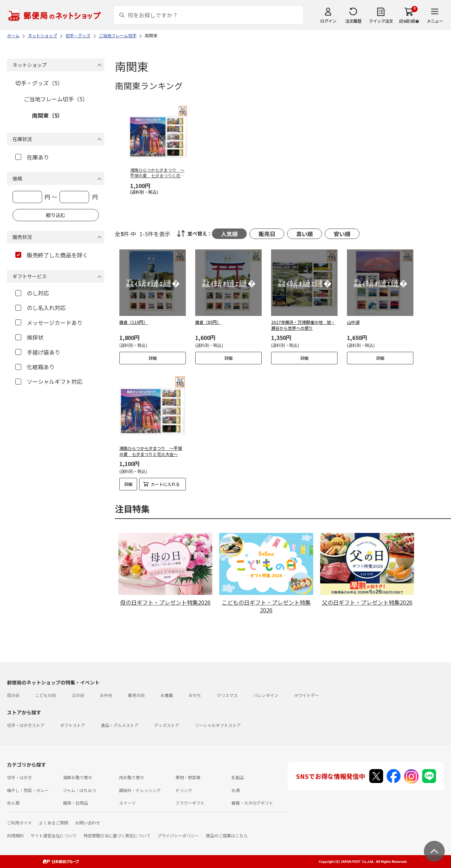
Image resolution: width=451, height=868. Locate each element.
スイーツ (127, 803)
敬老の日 (136, 695)
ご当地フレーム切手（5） (56, 99)
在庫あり (32, 157)
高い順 (304, 234)
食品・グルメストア (120, 725)
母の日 (13, 695)
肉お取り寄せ (132, 777)
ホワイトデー (307, 695)
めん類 (13, 803)
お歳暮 (167, 695)
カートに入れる (165, 484)
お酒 (236, 790)
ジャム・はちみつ (80, 790)
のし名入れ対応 (41, 308)
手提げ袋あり (38, 352)
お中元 (106, 695)
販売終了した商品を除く (52, 255)
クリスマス (227, 695)
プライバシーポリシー (178, 835)
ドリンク (184, 790)
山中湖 (353, 322)
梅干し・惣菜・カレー (28, 790)
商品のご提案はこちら (227, 835)
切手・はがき (19, 777)
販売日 (267, 234)
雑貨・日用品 (76, 803)
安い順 (342, 234)
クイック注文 (381, 21)
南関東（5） (48, 115)
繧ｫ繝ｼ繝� (409, 21)
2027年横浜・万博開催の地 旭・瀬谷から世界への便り (303, 325)
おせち (195, 695)
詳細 (153, 358)
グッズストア (167, 725)
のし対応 (32, 293)
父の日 (78, 695)
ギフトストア (73, 725)
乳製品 (238, 777)
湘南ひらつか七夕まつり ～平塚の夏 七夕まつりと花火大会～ (151, 451)
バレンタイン (266, 695)
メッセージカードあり (49, 323)
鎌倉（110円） (133, 322)
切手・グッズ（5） (39, 83)
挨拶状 (29, 337)
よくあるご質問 (54, 823)
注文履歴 (353, 21)
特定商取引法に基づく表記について (117, 835)
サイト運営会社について (54, 835)
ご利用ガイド (19, 823)
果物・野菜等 (188, 777)
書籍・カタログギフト (252, 803)
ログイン (328, 21)
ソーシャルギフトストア (218, 725)
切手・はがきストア (26, 725)
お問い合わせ (88, 823)
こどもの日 (46, 695)
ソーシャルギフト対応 (49, 381)
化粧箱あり (35, 367)
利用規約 (15, 835)
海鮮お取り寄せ (78, 777)
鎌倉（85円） (208, 322)
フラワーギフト (190, 803)
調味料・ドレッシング (140, 790)
